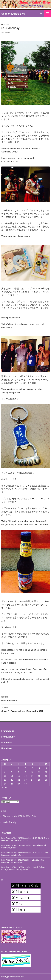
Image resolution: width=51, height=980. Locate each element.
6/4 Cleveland (26, 699)
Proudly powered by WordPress (13, 977)
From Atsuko (8, 737)
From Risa (7, 743)
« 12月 (5, 788)
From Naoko (8, 731)
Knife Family (9, 822)
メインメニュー (47, 13)
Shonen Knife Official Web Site (19, 816)
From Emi (5, 24)
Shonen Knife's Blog (13, 14)
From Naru (7, 748)
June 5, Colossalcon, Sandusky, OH (26, 709)
